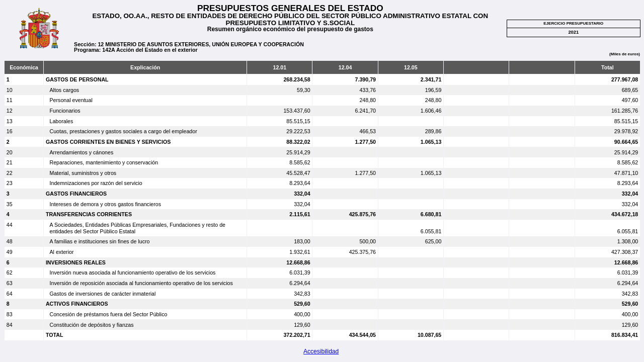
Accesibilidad (321, 351)
